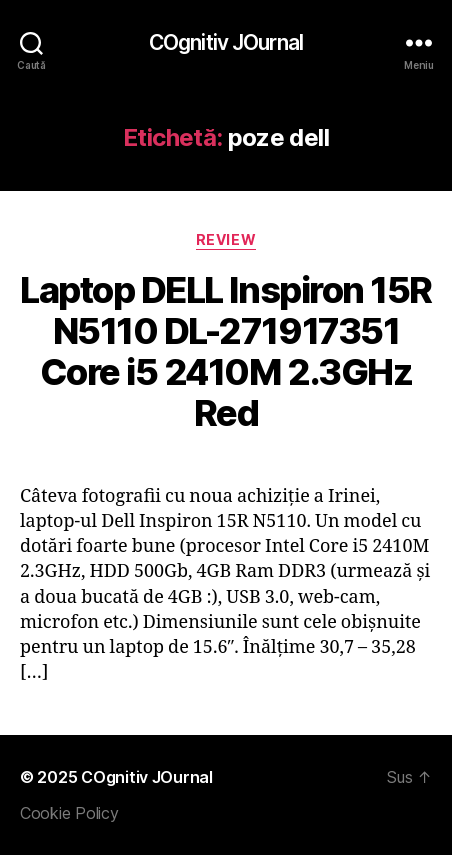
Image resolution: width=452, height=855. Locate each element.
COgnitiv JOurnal (226, 42)
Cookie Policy (69, 813)
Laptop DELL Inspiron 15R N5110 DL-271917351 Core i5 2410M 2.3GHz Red (225, 351)
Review (226, 239)
